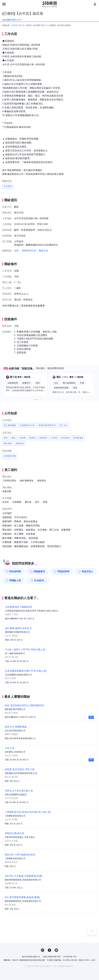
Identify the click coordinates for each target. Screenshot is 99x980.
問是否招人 (88, 572)
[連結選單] (4, 4)
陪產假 (32, 438)
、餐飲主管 (42, 251)
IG (43, 950)
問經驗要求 (39, 572)
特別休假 (65, 438)
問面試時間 (63, 572)
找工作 (22, 25)
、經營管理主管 (28, 251)
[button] (36, 399)
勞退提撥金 (78, 438)
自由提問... (40, 580)
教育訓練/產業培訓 (47, 425)
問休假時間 (15, 572)
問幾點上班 (15, 580)
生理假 (54, 438)
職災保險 (8, 443)
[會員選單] (95, 4)
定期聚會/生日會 (27, 425)
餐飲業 (29, 25)
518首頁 (14, 25)
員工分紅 (64, 425)
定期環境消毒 (10, 456)
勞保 (6, 438)
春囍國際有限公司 (40, 25)
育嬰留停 (43, 438)
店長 (16, 251)
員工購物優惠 (10, 425)
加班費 (22, 438)
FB (49, 950)
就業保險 (20, 443)
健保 (14, 438)
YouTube (56, 950)
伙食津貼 (8, 186)
